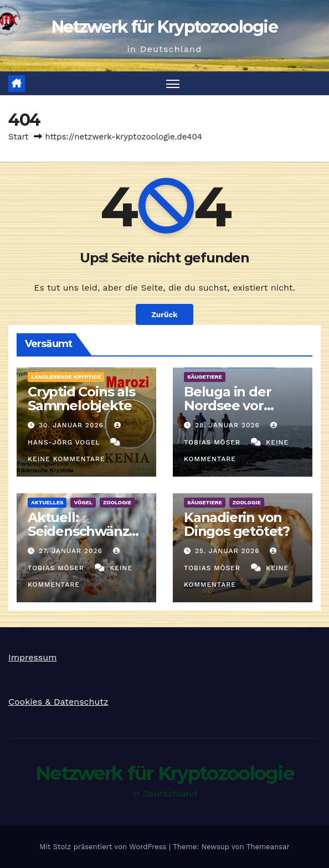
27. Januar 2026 (72, 551)
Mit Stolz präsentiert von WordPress (104, 847)
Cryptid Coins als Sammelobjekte (81, 399)
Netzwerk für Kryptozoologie (164, 27)
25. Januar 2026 (229, 551)
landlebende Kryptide (66, 377)
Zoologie (117, 502)
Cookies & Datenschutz (58, 702)
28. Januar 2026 (229, 425)
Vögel (83, 502)
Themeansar (268, 847)
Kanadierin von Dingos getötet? (237, 524)
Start (18, 137)
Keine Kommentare (66, 459)
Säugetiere (205, 377)
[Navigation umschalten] (173, 83)
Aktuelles (47, 502)
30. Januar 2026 (73, 425)
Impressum (32, 657)
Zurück (164, 314)
